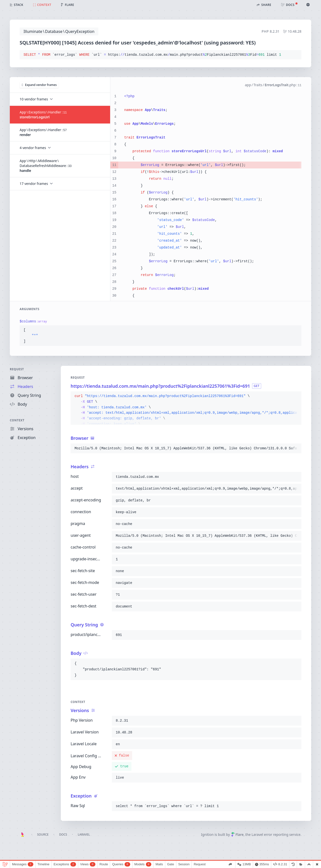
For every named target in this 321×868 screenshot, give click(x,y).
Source (43, 834)
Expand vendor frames (39, 85)
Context (17, 420)
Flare (237, 834)
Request (17, 369)
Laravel (84, 834)
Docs (63, 834)
